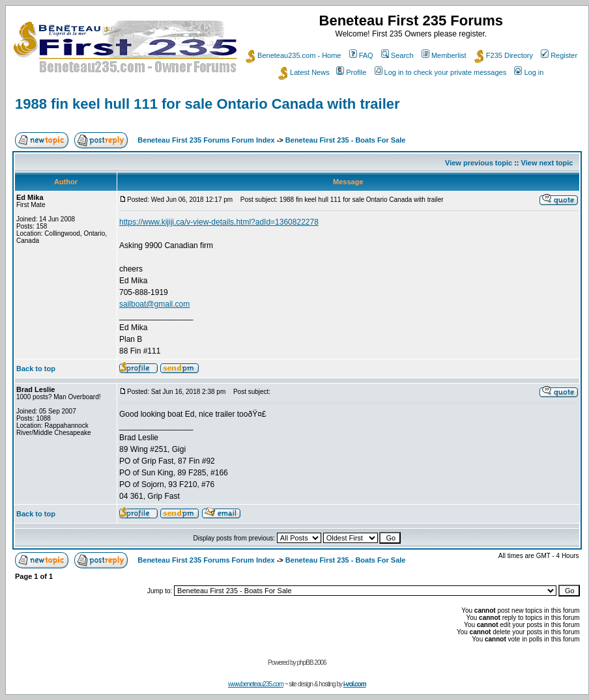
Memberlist (444, 55)
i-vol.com (355, 684)
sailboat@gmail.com (154, 304)
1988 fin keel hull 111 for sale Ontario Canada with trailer (208, 104)
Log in (529, 72)
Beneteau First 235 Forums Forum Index (206, 140)
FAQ (361, 55)
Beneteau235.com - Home (293, 55)
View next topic (547, 163)
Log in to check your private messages (441, 72)
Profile (351, 72)
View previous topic (479, 163)
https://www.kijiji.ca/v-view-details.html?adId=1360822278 (219, 222)
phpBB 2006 (312, 663)
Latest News (304, 72)
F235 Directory (504, 55)
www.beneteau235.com (256, 684)
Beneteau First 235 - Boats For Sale (346, 140)
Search (397, 55)
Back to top (36, 369)
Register (559, 55)
